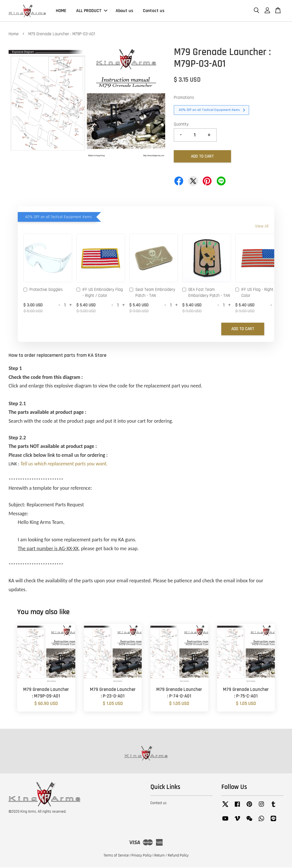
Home (14, 35)
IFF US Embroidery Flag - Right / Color (100, 293)
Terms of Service (116, 856)
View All (262, 227)
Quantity (181, 125)
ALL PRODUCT (92, 11)
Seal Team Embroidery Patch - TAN (152, 293)
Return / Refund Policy (171, 856)
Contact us (154, 11)
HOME (61, 11)
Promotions (184, 98)
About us (124, 11)
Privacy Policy (142, 856)
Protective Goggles (43, 291)
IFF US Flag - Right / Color (256, 293)
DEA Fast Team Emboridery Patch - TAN (206, 293)
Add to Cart (243, 329)
